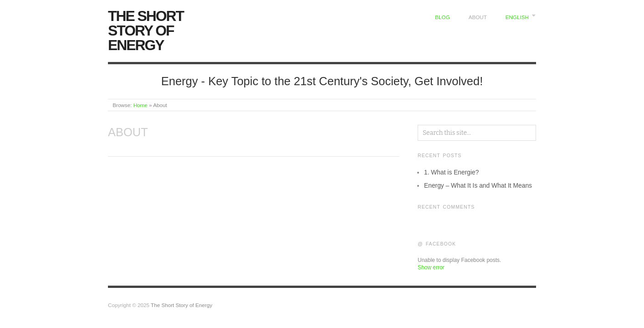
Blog (442, 17)
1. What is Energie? (451, 172)
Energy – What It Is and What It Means (478, 185)
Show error (431, 267)
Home (141, 105)
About (478, 17)
